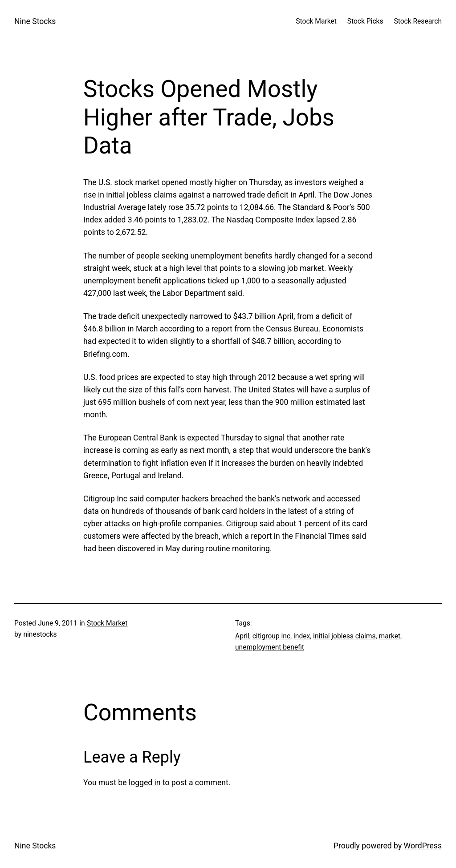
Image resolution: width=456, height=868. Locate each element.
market (389, 636)
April (242, 636)
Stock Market (107, 623)
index (302, 636)
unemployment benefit (270, 647)
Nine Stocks (35, 21)
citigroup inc (271, 636)
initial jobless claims (344, 636)
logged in (145, 783)
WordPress (423, 846)
